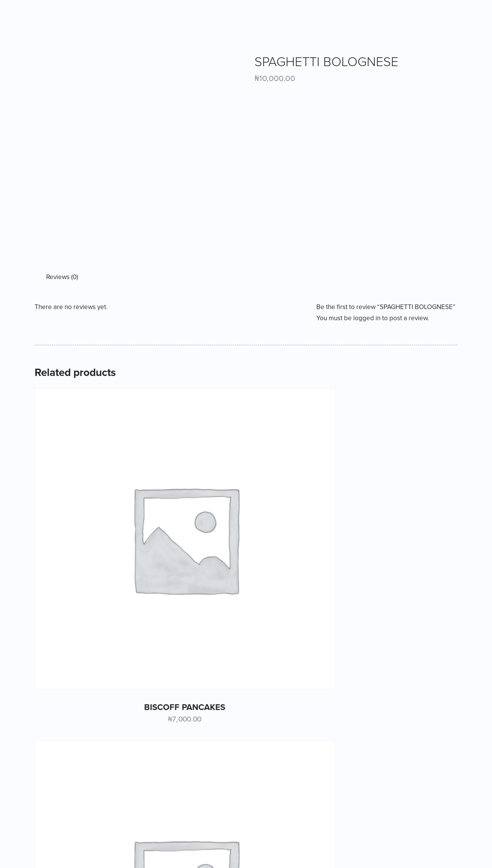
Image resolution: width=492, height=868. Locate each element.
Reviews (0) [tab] (62, 277)
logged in (367, 318)
